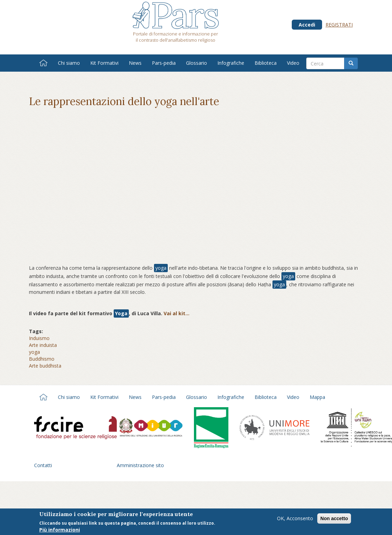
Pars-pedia (164, 63)
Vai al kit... (177, 313)
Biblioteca (266, 63)
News (135, 63)
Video (293, 63)
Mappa (317, 397)
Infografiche (231, 63)
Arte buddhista (45, 366)
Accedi (307, 25)
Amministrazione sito (140, 465)
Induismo (39, 338)
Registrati (339, 25)
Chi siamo (69, 63)
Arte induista (43, 345)
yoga (161, 268)
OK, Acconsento (295, 518)
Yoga (121, 313)
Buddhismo (42, 359)
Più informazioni (60, 530)
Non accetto (334, 518)
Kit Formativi (104, 63)
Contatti (43, 465)
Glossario (197, 63)
